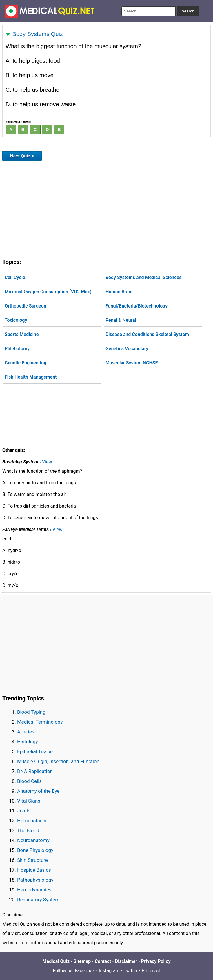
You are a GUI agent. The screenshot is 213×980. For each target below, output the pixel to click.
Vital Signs (29, 801)
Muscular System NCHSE (132, 363)
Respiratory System (38, 900)
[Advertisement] (106, 208)
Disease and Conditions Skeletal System (147, 334)
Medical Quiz (56, 961)
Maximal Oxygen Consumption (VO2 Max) (48, 292)
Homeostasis (32, 821)
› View (46, 462)
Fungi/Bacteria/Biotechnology (136, 306)
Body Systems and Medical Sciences (144, 277)
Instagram (109, 971)
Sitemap (82, 961)
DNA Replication (35, 771)
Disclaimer (126, 961)
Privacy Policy (156, 961)
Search (188, 11)
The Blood (28, 830)
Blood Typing (31, 712)
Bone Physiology (35, 850)
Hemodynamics (34, 890)
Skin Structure (32, 860)
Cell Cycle (15, 277)
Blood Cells (29, 781)
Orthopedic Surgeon (26, 306)
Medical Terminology (40, 722)
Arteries (26, 732)
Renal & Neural (121, 320)
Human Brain (119, 292)
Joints (24, 811)
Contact (103, 961)
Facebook (85, 971)
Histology (28, 742)
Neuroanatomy (33, 840)
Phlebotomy (17, 349)
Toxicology (16, 320)
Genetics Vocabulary (127, 349)
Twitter (131, 971)
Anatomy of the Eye (38, 791)
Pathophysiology (35, 880)
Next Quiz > (22, 156)
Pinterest (151, 971)
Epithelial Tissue (35, 751)
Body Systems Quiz (38, 34)
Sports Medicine (22, 334)
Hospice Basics (34, 870)
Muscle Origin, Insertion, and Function (58, 761)
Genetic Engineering (26, 363)
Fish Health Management (31, 377)
